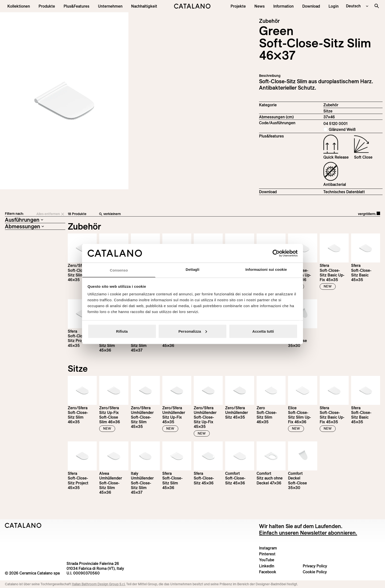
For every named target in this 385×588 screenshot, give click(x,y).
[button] (19, 6)
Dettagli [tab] (192, 269)
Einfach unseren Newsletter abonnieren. (308, 533)
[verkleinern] (178, 214)
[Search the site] (377, 6)
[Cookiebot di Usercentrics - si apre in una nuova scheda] (276, 253)
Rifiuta (122, 331)
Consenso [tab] (119, 270)
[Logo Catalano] (23, 525)
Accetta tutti (263, 331)
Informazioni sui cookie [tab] (266, 269)
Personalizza (193, 331)
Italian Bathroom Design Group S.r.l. (99, 584)
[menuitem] (76, 6)
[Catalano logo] (193, 6)
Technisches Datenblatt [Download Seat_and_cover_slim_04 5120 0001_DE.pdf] (344, 192)
